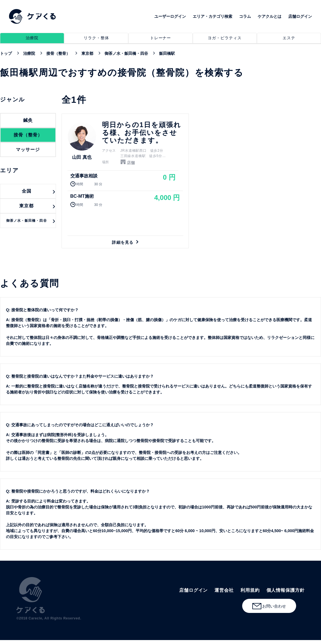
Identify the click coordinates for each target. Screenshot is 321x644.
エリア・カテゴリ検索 (212, 16)
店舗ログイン (300, 16)
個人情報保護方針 (286, 590)
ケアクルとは (270, 16)
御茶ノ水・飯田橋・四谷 (27, 221)
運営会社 (224, 590)
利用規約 (250, 590)
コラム (245, 16)
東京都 (26, 206)
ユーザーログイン (170, 16)
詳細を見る (125, 181)
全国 (27, 191)
